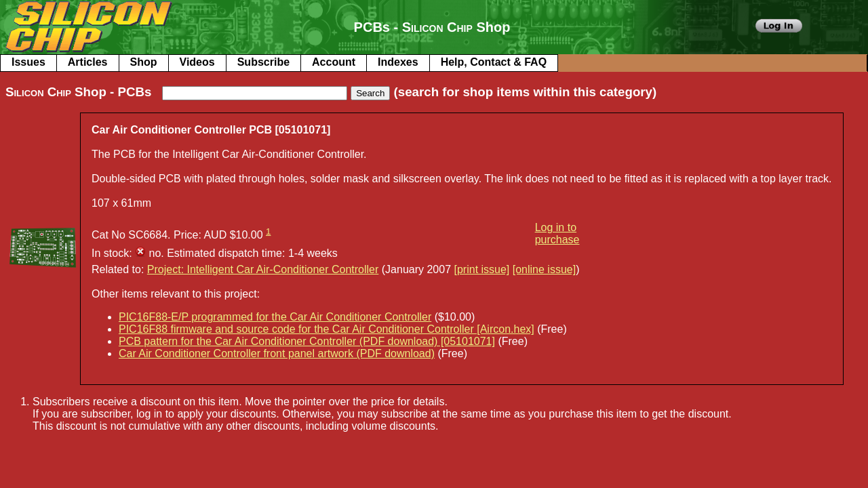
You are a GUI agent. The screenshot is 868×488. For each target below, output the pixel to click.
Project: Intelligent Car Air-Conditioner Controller (263, 269)
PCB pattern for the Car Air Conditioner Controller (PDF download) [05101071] (307, 341)
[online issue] (544, 269)
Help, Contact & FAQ (494, 62)
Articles (88, 62)
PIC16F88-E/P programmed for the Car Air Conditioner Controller (275, 317)
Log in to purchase (557, 233)
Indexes (398, 62)
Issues (28, 62)
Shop (144, 62)
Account (334, 62)
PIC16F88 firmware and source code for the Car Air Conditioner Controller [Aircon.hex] (327, 329)
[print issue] (482, 269)
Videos (197, 62)
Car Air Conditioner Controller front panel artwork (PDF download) (277, 353)
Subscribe (263, 62)
